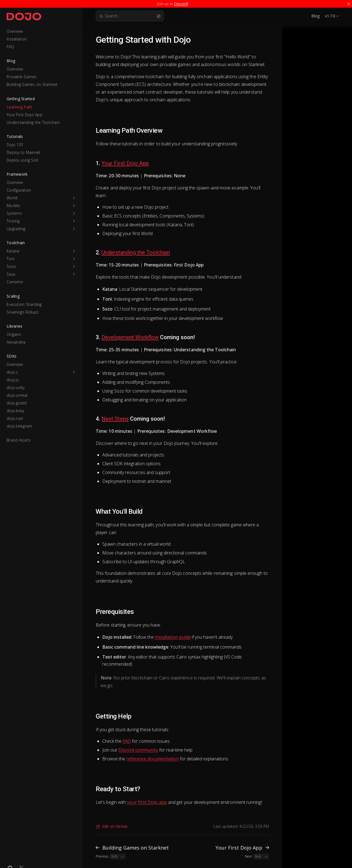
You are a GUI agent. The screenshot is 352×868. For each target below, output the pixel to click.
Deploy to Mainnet (24, 152)
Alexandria (16, 342)
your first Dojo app (147, 802)
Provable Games (22, 77)
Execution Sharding (24, 304)
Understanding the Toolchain (33, 122)
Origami (14, 334)
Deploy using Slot (22, 160)
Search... (130, 16)
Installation (17, 39)
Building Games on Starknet (32, 84)
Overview (15, 31)
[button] (41, 198)
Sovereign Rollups (23, 312)
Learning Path (19, 107)
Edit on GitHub (112, 826)
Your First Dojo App (24, 115)
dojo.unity (16, 387)
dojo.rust (15, 418)
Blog (315, 16)
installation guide (173, 637)
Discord (181, 4)
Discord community (138, 750)
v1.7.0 (330, 16)
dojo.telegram (19, 426)
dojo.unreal (17, 395)
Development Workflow (130, 337)
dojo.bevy (15, 411)
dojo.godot (17, 403)
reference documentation (152, 759)
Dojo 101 (15, 145)
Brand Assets (19, 440)
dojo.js (13, 380)
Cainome (15, 282)
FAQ (10, 47)
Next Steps (115, 419)
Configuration (19, 190)
